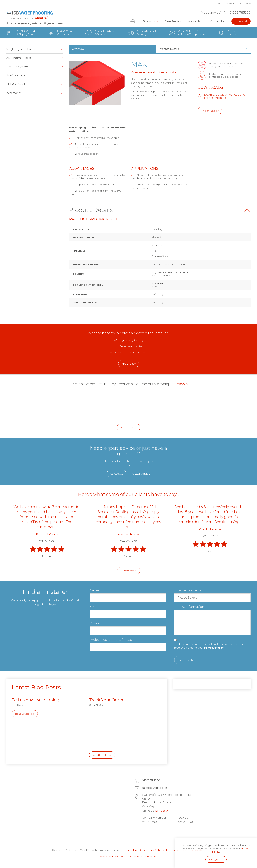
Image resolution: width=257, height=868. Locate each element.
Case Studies (173, 21)
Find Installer (187, 660)
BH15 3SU (162, 811)
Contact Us (217, 21)
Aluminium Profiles (19, 58)
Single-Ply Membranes (21, 49)
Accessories (14, 93)
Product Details (169, 49)
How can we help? (188, 590)
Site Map (132, 850)
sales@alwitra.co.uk (154, 788)
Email (94, 607)
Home (135, 21)
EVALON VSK (47, 541)
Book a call (241, 21)
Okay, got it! (216, 859)
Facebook (156, 831)
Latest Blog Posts (36, 687)
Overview (78, 49)
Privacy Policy (214, 648)
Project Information (189, 607)
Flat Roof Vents (16, 84)
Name (94, 590)
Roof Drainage (16, 75)
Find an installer (210, 111)
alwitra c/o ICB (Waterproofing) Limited (33, 15)
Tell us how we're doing (36, 700)
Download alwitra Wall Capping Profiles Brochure (225, 96)
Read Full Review (47, 534)
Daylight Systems (18, 67)
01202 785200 (240, 12)
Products (149, 21)
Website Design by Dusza (111, 856)
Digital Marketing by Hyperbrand (142, 856)
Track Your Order (106, 700)
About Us (194, 21)
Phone (95, 623)
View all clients (129, 427)
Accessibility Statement (153, 850)
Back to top (247, 210)
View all (183, 384)
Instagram (166, 831)
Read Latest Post (25, 714)
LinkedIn (146, 831)
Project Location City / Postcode (114, 640)
